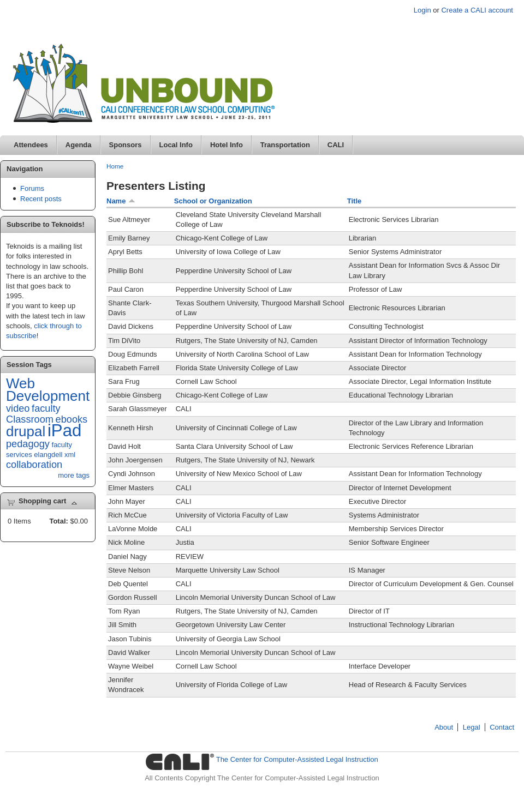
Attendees (31, 145)
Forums (32, 188)
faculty (46, 408)
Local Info (176, 145)
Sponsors (126, 145)
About (444, 727)
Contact (502, 727)
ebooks (72, 419)
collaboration (34, 465)
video (18, 408)
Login (422, 10)
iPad (64, 431)
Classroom (30, 419)
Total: (58, 521)
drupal (26, 431)
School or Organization (213, 201)
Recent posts (41, 199)
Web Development (48, 390)
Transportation (285, 145)
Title (355, 201)
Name (121, 201)
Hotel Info (227, 145)
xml (70, 455)
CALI (336, 145)
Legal (472, 727)
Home (115, 166)
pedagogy (28, 444)
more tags (74, 475)
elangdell (48, 455)
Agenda (79, 145)
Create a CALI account (477, 10)
